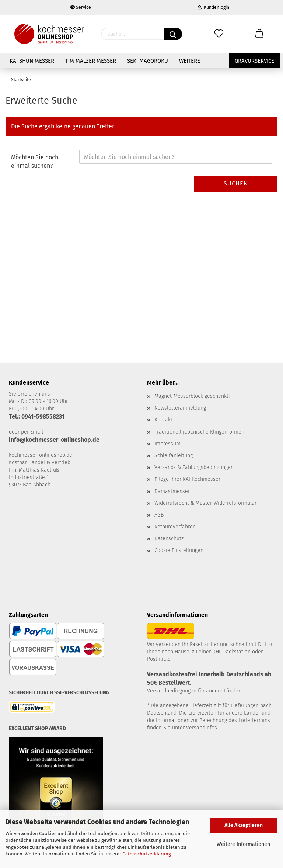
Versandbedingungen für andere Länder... (195, 691)
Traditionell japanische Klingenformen (199, 432)
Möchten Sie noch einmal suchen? (35, 162)
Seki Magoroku (148, 61)
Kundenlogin (213, 7)
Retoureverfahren (175, 527)
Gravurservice (254, 61)
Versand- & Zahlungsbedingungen (194, 467)
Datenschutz (169, 539)
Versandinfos (202, 728)
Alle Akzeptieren (244, 825)
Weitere (190, 61)
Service (81, 7)
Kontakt (163, 420)
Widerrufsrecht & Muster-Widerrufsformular (205, 503)
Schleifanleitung (174, 456)
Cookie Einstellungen (179, 550)
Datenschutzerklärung (147, 854)
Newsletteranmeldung (180, 408)
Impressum (167, 444)
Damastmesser (172, 491)
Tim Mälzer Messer (91, 61)
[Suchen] (173, 34)
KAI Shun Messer (32, 61)
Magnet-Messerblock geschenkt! (192, 396)
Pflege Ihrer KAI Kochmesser (187, 479)
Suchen (236, 183)
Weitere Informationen (243, 844)
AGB (159, 515)
